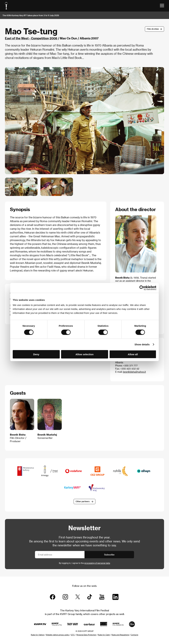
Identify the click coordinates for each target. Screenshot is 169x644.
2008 (53, 38)
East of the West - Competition (27, 38)
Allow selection (84, 354)
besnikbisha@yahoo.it (134, 372)
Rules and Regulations (120, 635)
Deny (36, 354)
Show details (142, 344)
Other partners (83, 501)
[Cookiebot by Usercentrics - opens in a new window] (142, 288)
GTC (73, 635)
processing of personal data (97, 563)
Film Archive (153, 29)
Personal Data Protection (86, 635)
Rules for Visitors (38, 635)
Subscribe (109, 555)
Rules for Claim (104, 635)
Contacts (134, 635)
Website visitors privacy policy (58, 635)
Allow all (133, 354)
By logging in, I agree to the (84, 563)
